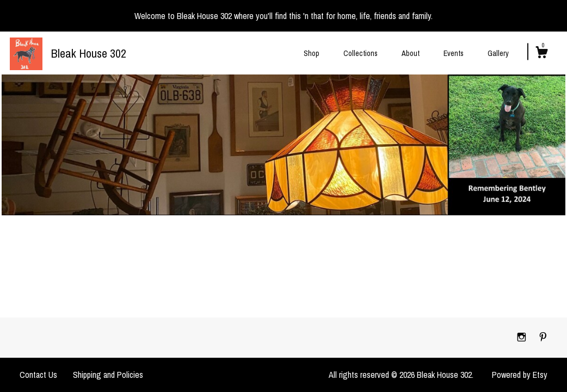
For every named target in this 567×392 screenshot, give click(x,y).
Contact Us (38, 375)
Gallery (498, 53)
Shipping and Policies (108, 375)
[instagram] (523, 337)
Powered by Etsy (520, 375)
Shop (312, 53)
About (411, 53)
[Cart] (541, 54)
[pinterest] (543, 337)
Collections (360, 53)
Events (454, 53)
